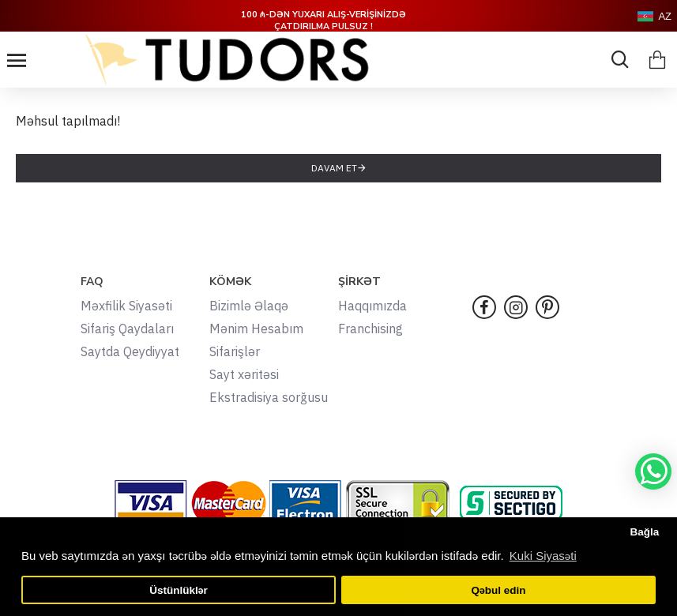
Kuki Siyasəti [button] (543, 556)
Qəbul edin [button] (498, 590)
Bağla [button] (644, 532)
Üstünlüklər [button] (179, 590)
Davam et (334, 168)
